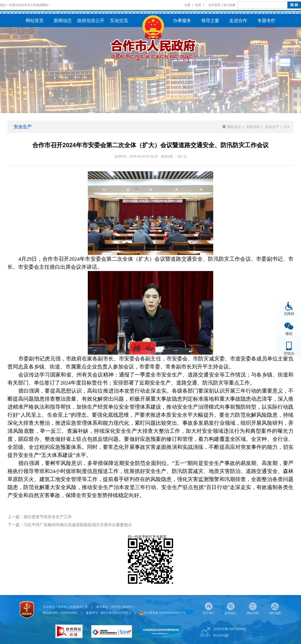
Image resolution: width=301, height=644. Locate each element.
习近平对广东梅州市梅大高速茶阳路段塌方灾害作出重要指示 (78, 525)
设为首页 (214, 5)
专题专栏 (253, 127)
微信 (289, 333)
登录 (198, 5)
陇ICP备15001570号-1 (116, 613)
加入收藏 (229, 5)
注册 (187, 5)
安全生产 (272, 127)
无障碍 (289, 314)
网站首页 (234, 127)
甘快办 (289, 353)
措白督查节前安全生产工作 (48, 517)
